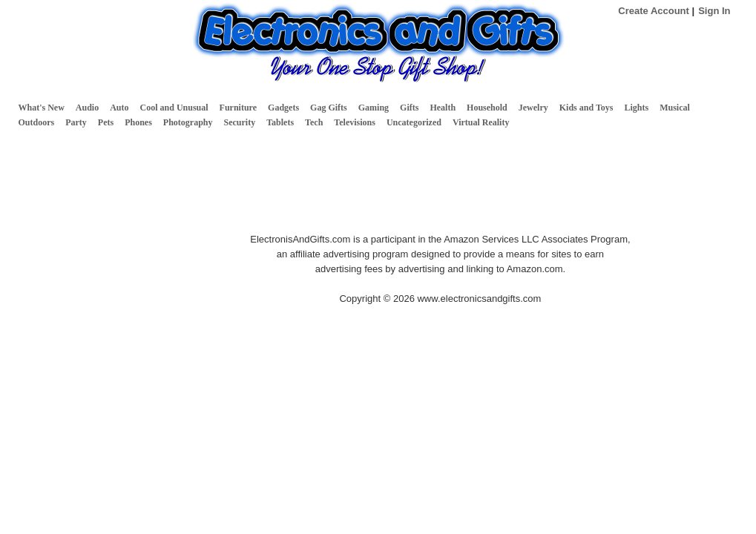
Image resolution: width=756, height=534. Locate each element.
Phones (138, 122)
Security (240, 122)
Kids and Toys (586, 108)
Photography (188, 122)
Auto (119, 108)
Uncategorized (414, 122)
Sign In (714, 11)
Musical (675, 108)
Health (443, 108)
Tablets (280, 122)
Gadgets (283, 108)
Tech (314, 122)
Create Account (654, 11)
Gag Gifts (329, 108)
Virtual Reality (481, 122)
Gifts (409, 108)
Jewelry (533, 108)
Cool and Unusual (174, 108)
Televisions (355, 122)
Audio (87, 108)
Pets (106, 122)
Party (76, 122)
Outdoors (37, 122)
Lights (636, 108)
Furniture (238, 108)
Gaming (374, 108)
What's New (42, 108)
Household (487, 108)
